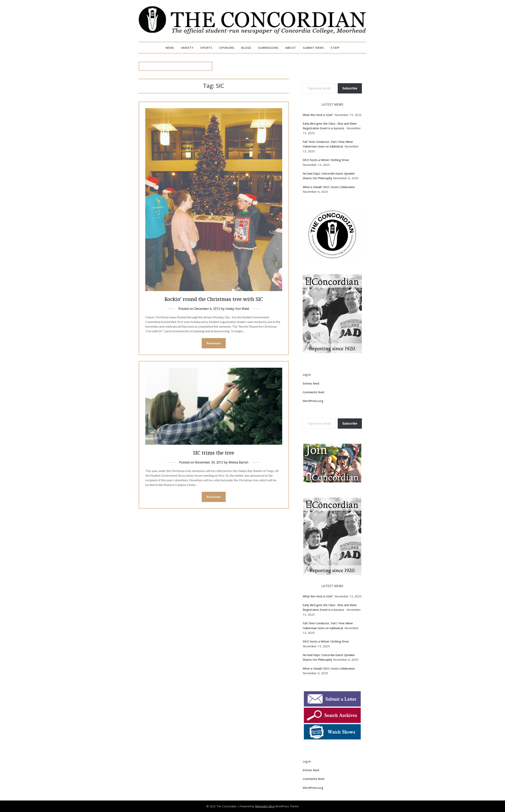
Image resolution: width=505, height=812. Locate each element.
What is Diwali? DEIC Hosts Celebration (329, 187)
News (170, 48)
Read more (214, 343)
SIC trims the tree (214, 453)
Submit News (313, 48)
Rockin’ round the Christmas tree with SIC (214, 299)
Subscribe (350, 88)
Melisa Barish (239, 462)
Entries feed (311, 383)
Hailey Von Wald (238, 309)
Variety (187, 48)
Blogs (246, 48)
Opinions (227, 48)
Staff (335, 48)
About (291, 48)
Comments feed (313, 392)
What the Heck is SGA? (318, 115)
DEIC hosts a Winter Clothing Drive (326, 160)
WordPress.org (313, 401)
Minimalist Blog (265, 806)
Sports (206, 48)
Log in (307, 374)
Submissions (268, 48)
